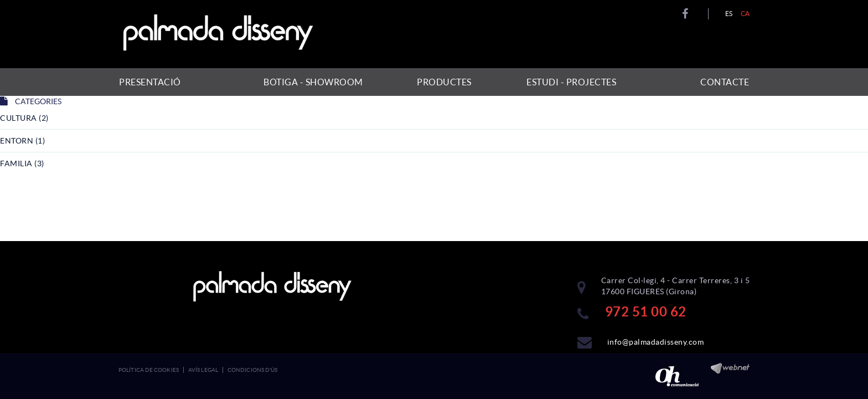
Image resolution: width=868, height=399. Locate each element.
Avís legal (203, 370)
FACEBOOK (687, 14)
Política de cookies (149, 370)
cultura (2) (24, 118)
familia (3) (22, 163)
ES (729, 14)
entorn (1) (22, 141)
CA (745, 14)
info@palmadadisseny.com (656, 342)
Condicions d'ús (253, 370)
